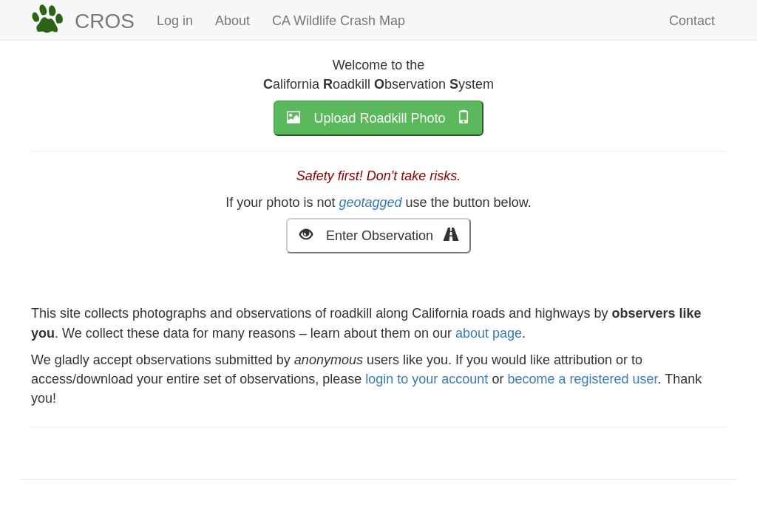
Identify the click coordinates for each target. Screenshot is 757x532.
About (232, 21)
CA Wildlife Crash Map (339, 21)
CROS (105, 21)
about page (489, 333)
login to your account (427, 379)
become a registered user (582, 379)
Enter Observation (378, 235)
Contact (692, 21)
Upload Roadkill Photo (378, 117)
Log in (175, 21)
